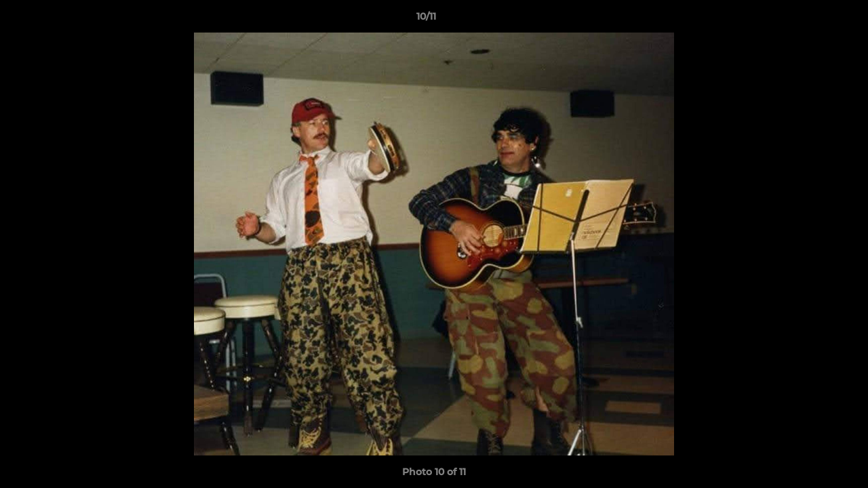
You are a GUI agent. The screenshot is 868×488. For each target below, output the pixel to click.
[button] (811, 20)
